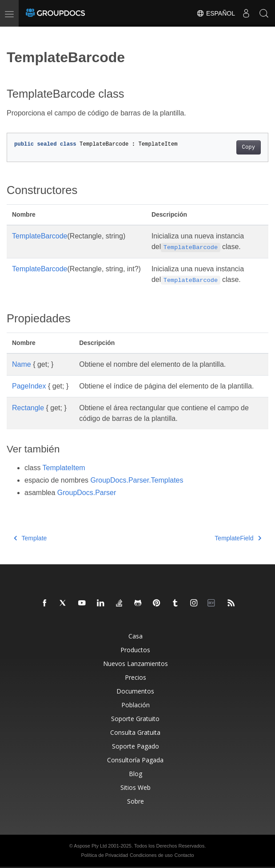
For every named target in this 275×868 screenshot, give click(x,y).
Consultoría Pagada (135, 760)
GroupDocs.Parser (87, 493)
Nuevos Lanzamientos (136, 664)
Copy (249, 147)
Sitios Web (136, 787)
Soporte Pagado (136, 746)
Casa (136, 636)
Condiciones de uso (151, 855)
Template (30, 538)
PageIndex (29, 386)
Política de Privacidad (104, 855)
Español (216, 13)
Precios (136, 677)
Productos (135, 650)
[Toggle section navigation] (14, 34)
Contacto (184, 855)
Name (22, 364)
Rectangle (28, 408)
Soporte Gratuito (135, 719)
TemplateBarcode (40, 236)
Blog (136, 774)
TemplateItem (64, 468)
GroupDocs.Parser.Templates (137, 480)
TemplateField (238, 538)
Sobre (136, 801)
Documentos (135, 691)
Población (136, 705)
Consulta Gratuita (135, 732)
